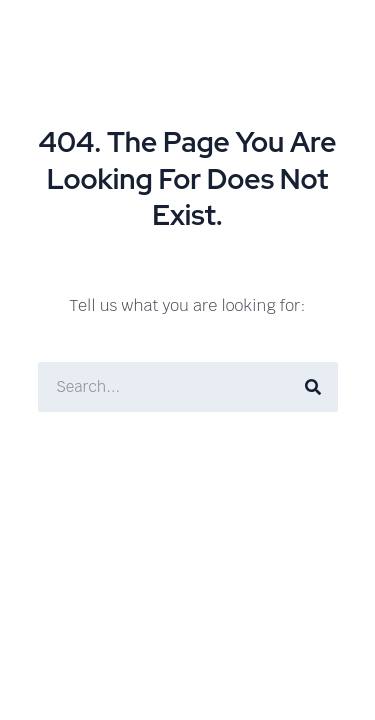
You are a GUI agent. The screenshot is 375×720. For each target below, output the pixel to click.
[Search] (313, 387)
